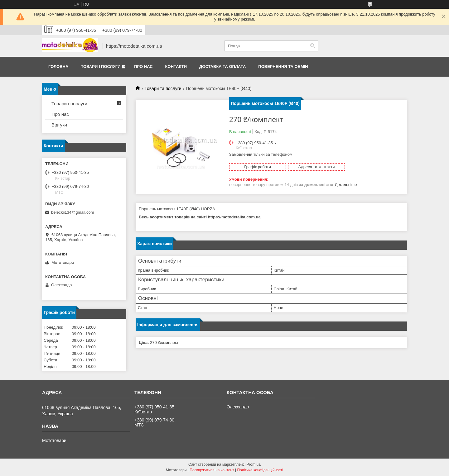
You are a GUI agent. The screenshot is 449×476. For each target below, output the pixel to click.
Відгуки (59, 125)
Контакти (176, 67)
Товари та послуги (163, 88)
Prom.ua (254, 464)
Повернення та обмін (283, 67)
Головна (58, 67)
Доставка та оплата (222, 67)
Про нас (143, 67)
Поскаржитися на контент (212, 470)
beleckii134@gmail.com (72, 212)
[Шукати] (313, 46)
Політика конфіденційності (260, 470)
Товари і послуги (101, 67)
